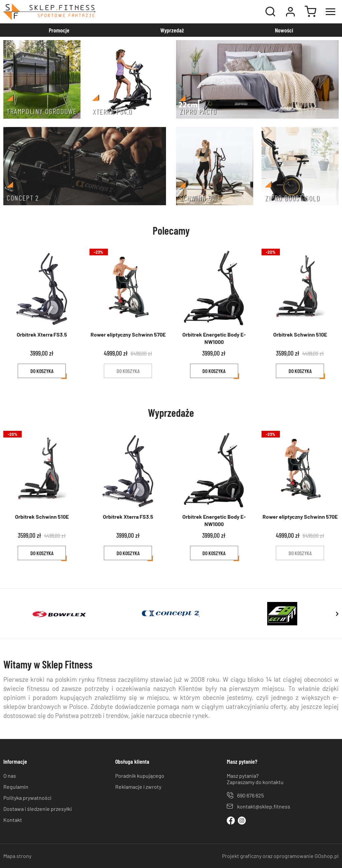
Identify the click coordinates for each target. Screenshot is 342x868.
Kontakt (13, 820)
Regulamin (16, 787)
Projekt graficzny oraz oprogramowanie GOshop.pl (280, 856)
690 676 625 (250, 795)
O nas (10, 776)
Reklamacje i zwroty (138, 787)
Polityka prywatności (27, 798)
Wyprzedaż (172, 30)
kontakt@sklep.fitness (264, 806)
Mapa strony (17, 856)
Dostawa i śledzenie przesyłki (38, 809)
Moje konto (290, 12)
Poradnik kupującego (140, 776)
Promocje (59, 30)
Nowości (284, 30)
